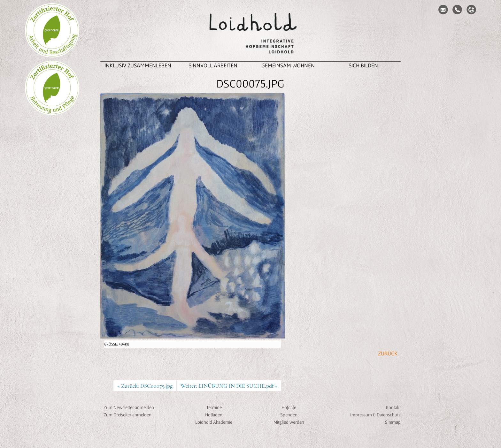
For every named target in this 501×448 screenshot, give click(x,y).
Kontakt (393, 407)
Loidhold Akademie (214, 422)
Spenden (289, 415)
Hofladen (214, 415)
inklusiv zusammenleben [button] (138, 65)
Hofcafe (289, 407)
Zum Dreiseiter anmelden (127, 415)
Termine (214, 407)
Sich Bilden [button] (363, 65)
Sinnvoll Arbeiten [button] (213, 65)
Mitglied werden (289, 422)
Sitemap (393, 422)
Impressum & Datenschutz (375, 415)
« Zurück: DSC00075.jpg (145, 386)
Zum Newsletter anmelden (129, 407)
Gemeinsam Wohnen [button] (288, 65)
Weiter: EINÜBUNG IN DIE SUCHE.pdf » (229, 386)
